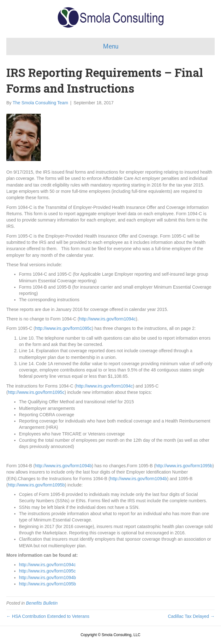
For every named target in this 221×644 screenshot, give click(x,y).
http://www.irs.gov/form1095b (184, 466)
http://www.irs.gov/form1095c (63, 328)
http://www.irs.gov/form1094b (63, 466)
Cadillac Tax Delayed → (191, 616)
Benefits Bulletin (42, 603)
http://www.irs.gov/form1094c (107, 319)
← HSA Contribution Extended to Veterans (48, 616)
